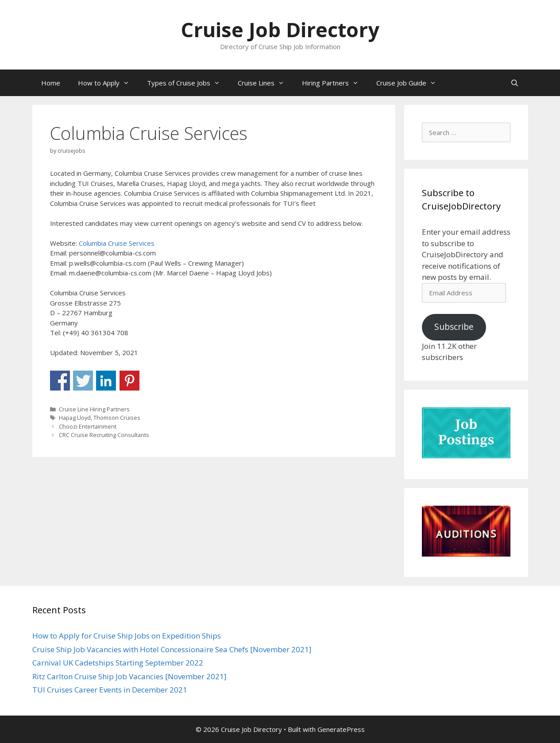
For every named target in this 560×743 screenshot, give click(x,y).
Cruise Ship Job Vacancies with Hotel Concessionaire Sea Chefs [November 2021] (172, 649)
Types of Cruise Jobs (188, 83)
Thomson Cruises (117, 418)
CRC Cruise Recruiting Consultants (104, 435)
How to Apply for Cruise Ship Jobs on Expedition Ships (127, 636)
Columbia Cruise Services (117, 243)
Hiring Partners (335, 83)
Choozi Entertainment (88, 426)
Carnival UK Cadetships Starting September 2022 (118, 663)
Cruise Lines (265, 83)
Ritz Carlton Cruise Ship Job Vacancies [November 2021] (129, 676)
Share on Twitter (83, 381)
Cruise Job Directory (280, 29)
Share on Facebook (60, 381)
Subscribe (454, 327)
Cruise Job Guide (411, 83)
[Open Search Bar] (515, 83)
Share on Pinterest (129, 381)
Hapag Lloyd (75, 418)
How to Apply (108, 83)
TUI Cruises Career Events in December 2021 (110, 690)
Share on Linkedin (106, 381)
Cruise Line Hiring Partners (94, 409)
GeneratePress (341, 729)
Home (51, 83)
